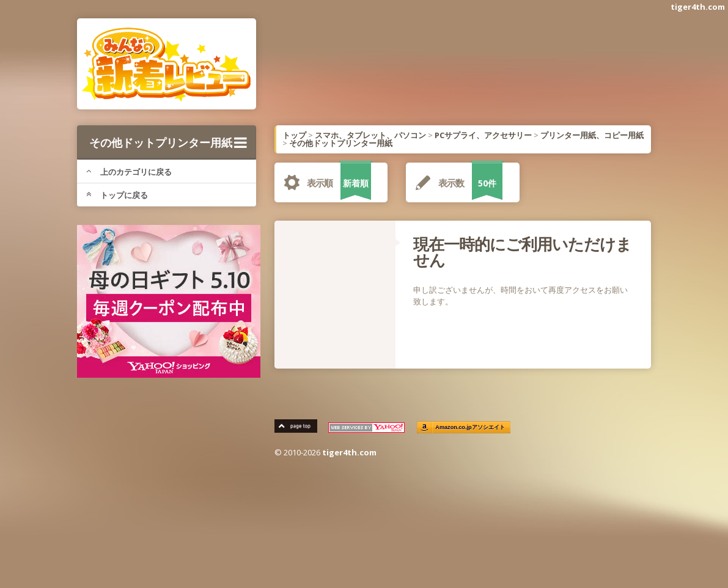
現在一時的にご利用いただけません (522, 252)
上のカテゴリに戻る (129, 172)
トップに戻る (117, 195)
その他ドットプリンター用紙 (168, 142)
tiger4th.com (698, 7)
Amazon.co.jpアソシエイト (471, 428)
